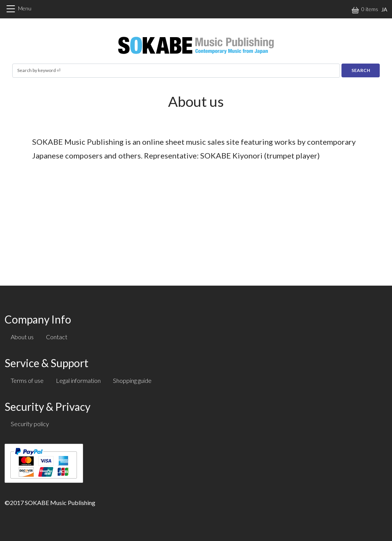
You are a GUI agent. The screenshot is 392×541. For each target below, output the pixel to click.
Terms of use (27, 380)
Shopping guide (132, 380)
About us (22, 337)
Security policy (30, 424)
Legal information (78, 380)
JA (384, 9)
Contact (57, 337)
